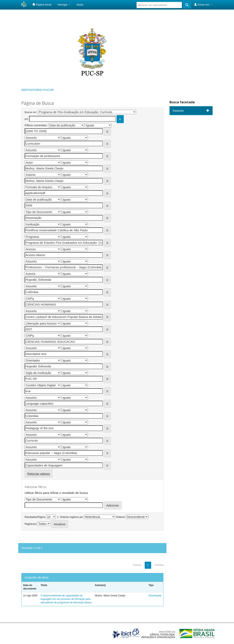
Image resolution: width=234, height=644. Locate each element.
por (26, 119)
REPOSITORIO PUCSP (38, 90)
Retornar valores (39, 474)
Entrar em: (203, 4)
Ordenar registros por (71, 517)
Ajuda (80, 5)
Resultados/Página (35, 517)
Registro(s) (31, 524)
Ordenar (120, 517)
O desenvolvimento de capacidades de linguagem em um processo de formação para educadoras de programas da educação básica (66, 599)
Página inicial (42, 4)
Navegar (64, 5)
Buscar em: (31, 112)
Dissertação (155, 596)
